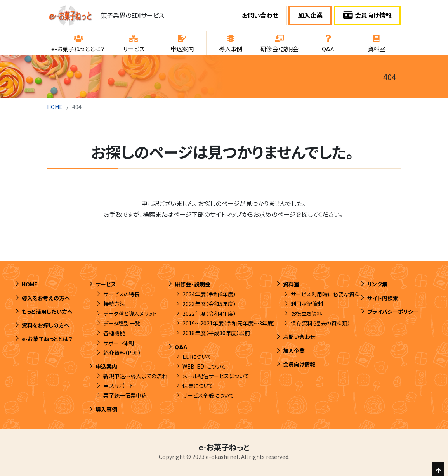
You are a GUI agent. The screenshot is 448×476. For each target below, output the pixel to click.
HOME (55, 107)
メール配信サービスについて (216, 376)
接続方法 (114, 304)
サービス (106, 284)
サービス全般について (208, 395)
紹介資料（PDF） (122, 353)
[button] (78, 43)
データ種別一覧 (122, 323)
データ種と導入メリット (130, 313)
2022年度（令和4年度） (209, 313)
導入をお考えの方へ (46, 298)
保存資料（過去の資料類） (320, 323)
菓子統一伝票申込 (125, 395)
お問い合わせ (260, 15)
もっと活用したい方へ (47, 312)
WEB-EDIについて (204, 366)
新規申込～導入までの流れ (135, 376)
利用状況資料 (307, 304)
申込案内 (106, 366)
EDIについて (197, 357)
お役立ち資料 (306, 313)
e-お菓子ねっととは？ (47, 339)
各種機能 (114, 333)
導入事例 (106, 409)
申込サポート (119, 386)
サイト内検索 (383, 298)
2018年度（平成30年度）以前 (216, 333)
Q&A (181, 347)
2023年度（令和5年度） (209, 304)
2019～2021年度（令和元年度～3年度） (229, 323)
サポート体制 (119, 343)
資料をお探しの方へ (46, 325)
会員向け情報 (367, 15)
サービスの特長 (122, 294)
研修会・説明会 (193, 284)
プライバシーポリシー (393, 312)
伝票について (198, 386)
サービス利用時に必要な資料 (325, 294)
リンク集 (377, 284)
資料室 (291, 284)
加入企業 (310, 15)
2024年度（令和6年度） (209, 294)
